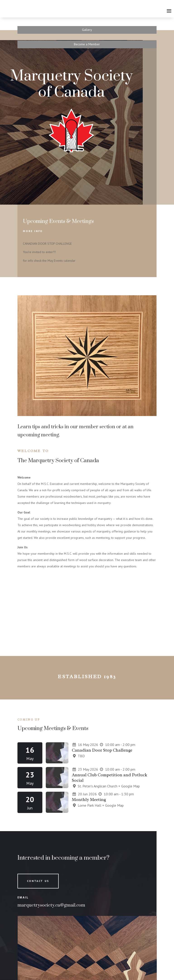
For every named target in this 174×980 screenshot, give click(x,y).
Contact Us (38, 881)
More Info (33, 231)
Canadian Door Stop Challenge (102, 750)
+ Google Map (129, 786)
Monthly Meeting (89, 800)
